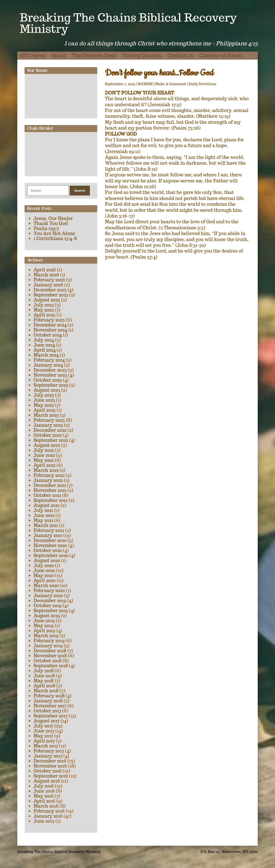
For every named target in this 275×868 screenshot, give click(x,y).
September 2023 (51, 385)
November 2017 (50, 706)
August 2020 (47, 560)
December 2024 (50, 325)
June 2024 (44, 345)
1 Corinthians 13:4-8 (55, 238)
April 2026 (45, 270)
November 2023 (50, 375)
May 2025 (44, 310)
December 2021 (50, 485)
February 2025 (49, 320)
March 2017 (46, 746)
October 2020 (48, 550)
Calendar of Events (221, 56)
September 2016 (51, 776)
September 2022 (51, 440)
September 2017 (51, 716)
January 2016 (48, 816)
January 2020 (48, 595)
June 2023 (44, 400)
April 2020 (45, 580)
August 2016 (47, 781)
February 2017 (49, 751)
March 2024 (46, 355)
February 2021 (49, 530)
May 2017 (43, 736)
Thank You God (51, 223)
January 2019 (48, 646)
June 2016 (44, 791)
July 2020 (44, 565)
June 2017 (44, 731)
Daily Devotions (202, 84)
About (59, 56)
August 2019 (47, 616)
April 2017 (44, 741)
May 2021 (43, 520)
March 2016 (46, 806)
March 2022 (46, 470)
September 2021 (51, 500)
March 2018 (46, 691)
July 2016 (44, 786)
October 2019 (48, 606)
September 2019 (51, 611)
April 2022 (44, 465)
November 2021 (50, 490)
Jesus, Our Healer (53, 218)
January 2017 (48, 756)
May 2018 (44, 681)
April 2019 (44, 631)
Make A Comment (171, 84)
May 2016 (44, 796)
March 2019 (46, 636)
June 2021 (44, 515)
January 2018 (48, 701)
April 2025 (45, 315)
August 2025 (47, 300)
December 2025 (50, 290)
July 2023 (44, 395)
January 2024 (48, 365)
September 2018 (51, 666)
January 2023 (48, 425)
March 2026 (46, 275)
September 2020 (51, 555)
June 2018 (44, 676)
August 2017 (47, 721)
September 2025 (51, 295)
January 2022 (48, 480)
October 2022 (48, 435)
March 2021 (46, 525)
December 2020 (50, 540)
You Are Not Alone (54, 233)
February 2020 (49, 590)
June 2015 (44, 821)
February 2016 (49, 811)
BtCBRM (145, 84)
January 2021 (48, 535)
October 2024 (48, 335)
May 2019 (44, 626)
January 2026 (48, 285)
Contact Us (180, 56)
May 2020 (44, 575)
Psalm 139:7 (46, 228)
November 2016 (50, 766)
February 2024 (49, 360)
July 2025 (44, 305)
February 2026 (49, 280)
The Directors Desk (94, 56)
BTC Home (33, 56)
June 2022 (44, 455)
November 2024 (50, 330)
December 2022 (50, 430)
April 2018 (44, 686)
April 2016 (44, 801)
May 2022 (44, 460)
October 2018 (48, 661)
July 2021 (43, 510)
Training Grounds (142, 56)
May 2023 (44, 405)
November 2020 (50, 545)
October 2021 (47, 495)
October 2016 (48, 771)
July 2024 (44, 340)
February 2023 (49, 420)
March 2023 (46, 415)
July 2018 (44, 671)
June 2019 (44, 621)
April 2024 (45, 350)
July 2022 (44, 450)
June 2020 (44, 570)
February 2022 (49, 475)
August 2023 (47, 390)
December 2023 (50, 370)
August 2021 (47, 505)
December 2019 (50, 601)
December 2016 (50, 761)
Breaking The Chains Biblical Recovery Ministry (128, 23)
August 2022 (47, 445)
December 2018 (50, 651)
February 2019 (49, 641)
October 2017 (47, 711)
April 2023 (45, 410)
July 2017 (43, 726)
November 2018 (50, 656)
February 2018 (49, 696)
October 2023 (48, 380)
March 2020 (46, 585)
